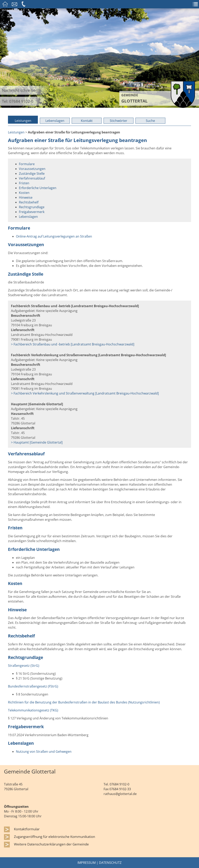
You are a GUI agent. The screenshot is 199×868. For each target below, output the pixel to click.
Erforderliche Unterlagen (38, 188)
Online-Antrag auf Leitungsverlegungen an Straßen (54, 236)
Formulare (27, 164)
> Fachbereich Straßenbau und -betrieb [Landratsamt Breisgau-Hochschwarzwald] (73, 344)
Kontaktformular (27, 829)
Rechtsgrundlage (32, 207)
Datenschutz (110, 863)
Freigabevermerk (32, 212)
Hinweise (26, 197)
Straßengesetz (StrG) (24, 666)
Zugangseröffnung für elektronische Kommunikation (54, 836)
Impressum (87, 863)
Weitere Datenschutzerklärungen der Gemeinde (51, 844)
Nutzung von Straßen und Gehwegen (44, 752)
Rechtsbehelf (29, 202)
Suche (150, 121)
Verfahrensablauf (32, 178)
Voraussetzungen (32, 169)
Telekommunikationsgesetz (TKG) (33, 710)
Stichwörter (119, 121)
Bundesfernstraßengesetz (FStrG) (33, 686)
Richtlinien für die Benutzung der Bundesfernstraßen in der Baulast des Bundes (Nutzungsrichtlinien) (84, 702)
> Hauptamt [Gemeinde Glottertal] (37, 442)
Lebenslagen (55, 121)
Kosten (24, 193)
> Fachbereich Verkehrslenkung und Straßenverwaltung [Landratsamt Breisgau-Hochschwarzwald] (85, 393)
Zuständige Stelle (32, 174)
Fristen (24, 183)
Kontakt (87, 121)
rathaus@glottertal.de (120, 794)
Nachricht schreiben (20, 90)
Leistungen (23, 121)
